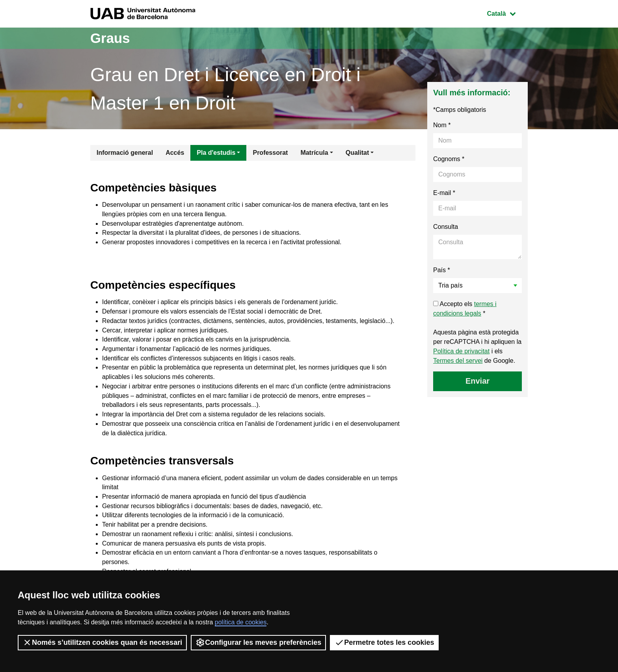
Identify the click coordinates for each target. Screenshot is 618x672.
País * (442, 270)
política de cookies (241, 622)
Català (507, 13)
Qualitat (357, 153)
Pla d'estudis (216, 153)
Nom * (442, 125)
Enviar (477, 381)
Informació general (125, 153)
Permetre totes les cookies (384, 642)
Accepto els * (465, 309)
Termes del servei (458, 361)
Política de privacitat (461, 351)
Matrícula (314, 153)
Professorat (270, 153)
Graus (111, 38)
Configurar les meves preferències (258, 642)
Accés (175, 153)
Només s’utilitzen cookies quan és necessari (102, 642)
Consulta (446, 227)
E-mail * (444, 193)
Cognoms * (449, 159)
